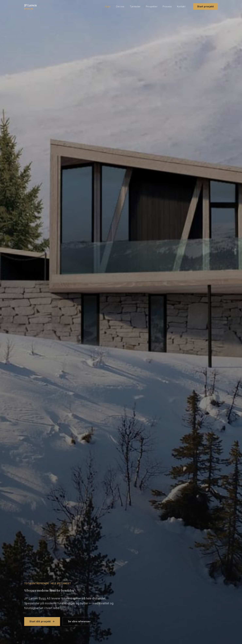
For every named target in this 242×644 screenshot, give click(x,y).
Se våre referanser (79, 623)
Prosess (167, 6)
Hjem (108, 6)
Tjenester (135, 6)
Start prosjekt (206, 6)
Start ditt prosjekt (42, 623)
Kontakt (181, 6)
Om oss (120, 6)
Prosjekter (152, 6)
